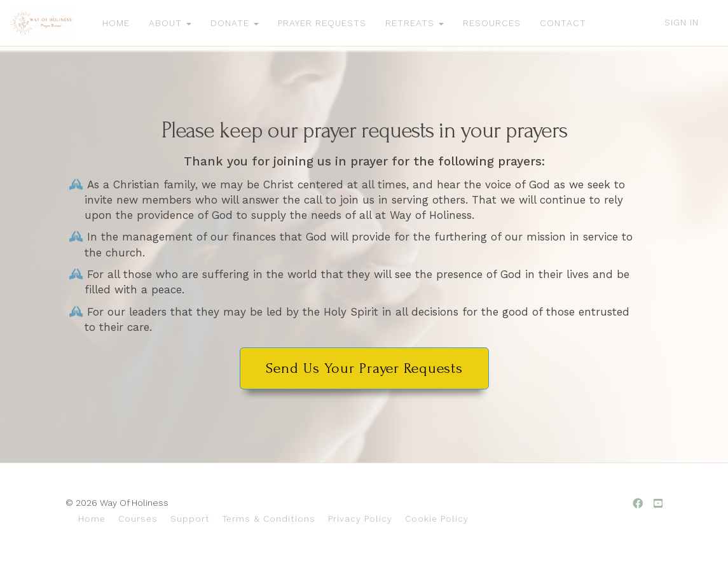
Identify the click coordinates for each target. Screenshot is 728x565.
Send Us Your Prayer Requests (364, 368)
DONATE (235, 23)
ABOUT (170, 23)
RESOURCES (492, 23)
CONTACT (563, 23)
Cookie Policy (437, 519)
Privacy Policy (360, 519)
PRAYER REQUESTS (322, 23)
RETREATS (415, 23)
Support (190, 519)
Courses (138, 519)
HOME (116, 23)
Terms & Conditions (269, 519)
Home (92, 519)
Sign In (682, 22)
